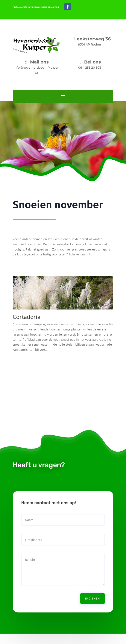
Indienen (93, 590)
